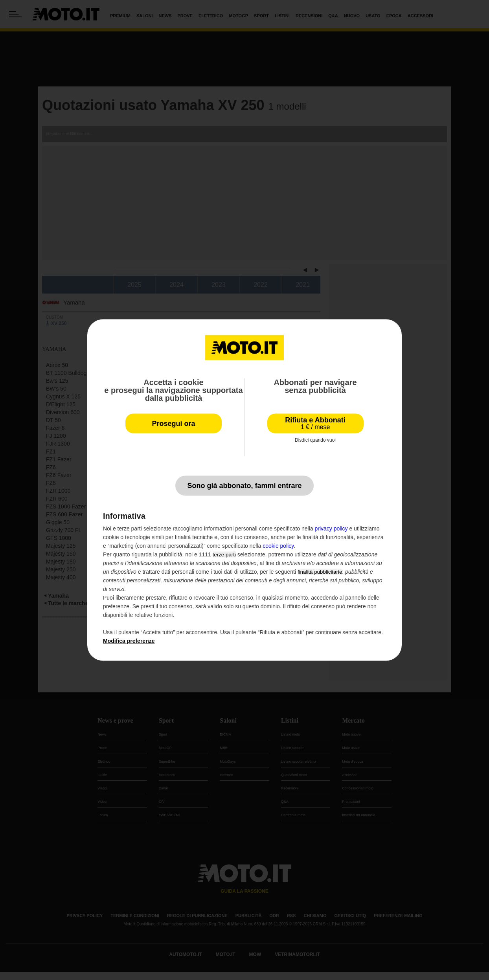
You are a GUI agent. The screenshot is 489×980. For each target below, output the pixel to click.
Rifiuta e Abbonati (315, 423)
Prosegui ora (173, 424)
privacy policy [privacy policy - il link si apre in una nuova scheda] (331, 529)
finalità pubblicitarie (320, 572)
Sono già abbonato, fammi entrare (244, 486)
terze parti (224, 555)
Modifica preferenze (129, 641)
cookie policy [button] (278, 546)
